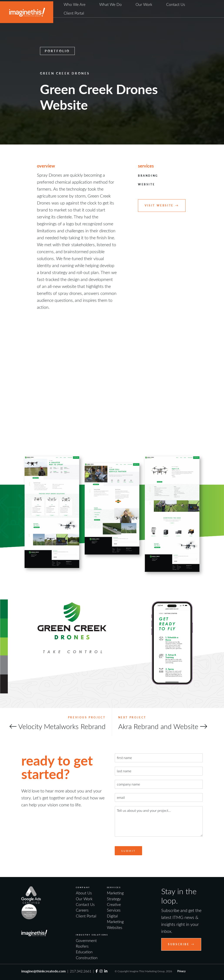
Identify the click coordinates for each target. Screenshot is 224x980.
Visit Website (162, 205)
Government (86, 940)
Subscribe (181, 944)
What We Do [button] (110, 4)
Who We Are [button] (75, 4)
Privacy (181, 971)
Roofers (82, 946)
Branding (148, 176)
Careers (82, 910)
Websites (115, 927)
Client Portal (74, 13)
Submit (129, 851)
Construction (87, 958)
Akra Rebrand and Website (158, 726)
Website (146, 184)
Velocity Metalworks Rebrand (62, 726)
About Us (84, 893)
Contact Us (176, 4)
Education (84, 952)
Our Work (144, 4)
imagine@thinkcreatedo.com (43, 971)
